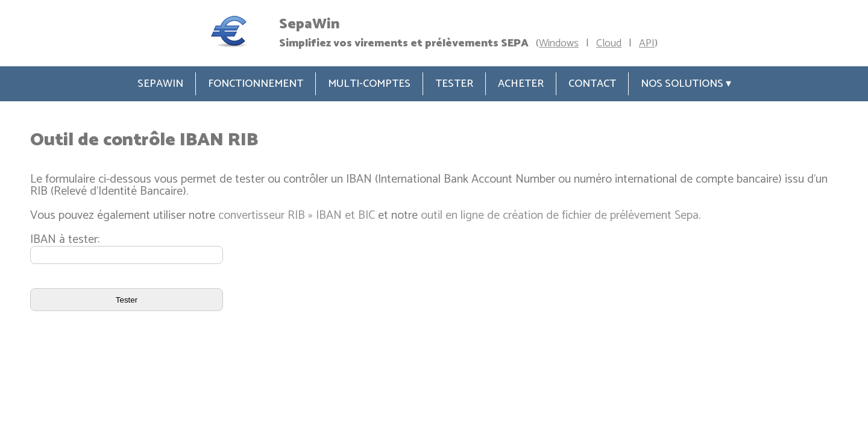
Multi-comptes (369, 84)
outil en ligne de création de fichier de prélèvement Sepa (560, 215)
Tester (454, 84)
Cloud (609, 43)
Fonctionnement (256, 84)
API (647, 43)
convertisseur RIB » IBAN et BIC (297, 215)
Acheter (521, 84)
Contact (592, 84)
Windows (559, 43)
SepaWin (160, 84)
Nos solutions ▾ (686, 84)
